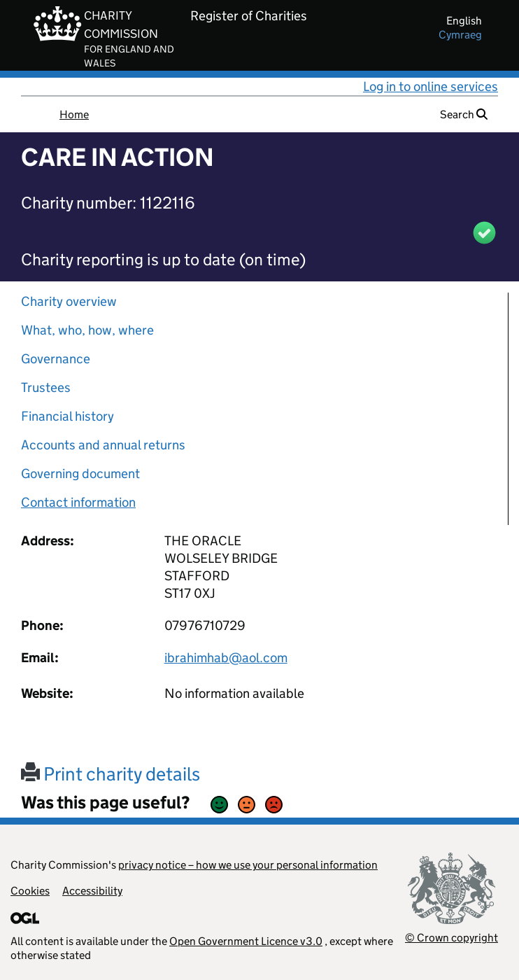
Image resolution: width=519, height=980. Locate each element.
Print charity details (111, 774)
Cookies (30, 891)
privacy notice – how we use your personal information (248, 865)
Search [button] (464, 114)
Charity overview (69, 301)
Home (74, 114)
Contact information (78, 502)
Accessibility (92, 891)
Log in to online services (431, 86)
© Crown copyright (452, 938)
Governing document (80, 474)
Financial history (67, 416)
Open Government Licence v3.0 (246, 941)
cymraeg (460, 35)
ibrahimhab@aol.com (226, 658)
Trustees (46, 387)
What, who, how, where (87, 330)
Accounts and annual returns (103, 445)
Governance (56, 359)
